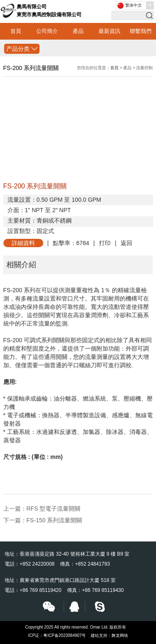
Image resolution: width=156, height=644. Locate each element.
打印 (105, 243)
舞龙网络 (120, 635)
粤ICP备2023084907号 (64, 635)
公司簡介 (47, 31)
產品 (78, 31)
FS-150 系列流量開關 (54, 520)
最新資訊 (109, 31)
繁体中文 (134, 5)
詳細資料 (23, 243)
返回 (126, 243)
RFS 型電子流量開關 (54, 509)
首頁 (16, 31)
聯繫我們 (141, 31)
